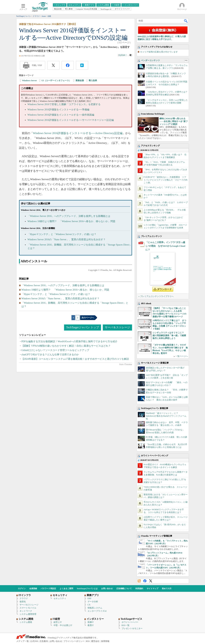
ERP (90, 598)
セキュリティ (60, 598)
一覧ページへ (182, 356)
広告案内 (44, 641)
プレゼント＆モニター (132, 628)
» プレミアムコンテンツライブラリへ (156, 296)
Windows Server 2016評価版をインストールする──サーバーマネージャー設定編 (71, 120)
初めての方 (167, 588)
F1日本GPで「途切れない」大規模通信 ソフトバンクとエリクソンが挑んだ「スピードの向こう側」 (166, 180)
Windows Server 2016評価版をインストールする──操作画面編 (61, 115)
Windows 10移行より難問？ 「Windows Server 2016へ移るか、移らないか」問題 (71, 221)
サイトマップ (152, 588)
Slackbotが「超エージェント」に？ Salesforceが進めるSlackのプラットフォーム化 (166, 416)
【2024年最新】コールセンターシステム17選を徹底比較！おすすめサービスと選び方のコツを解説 (75, 359)
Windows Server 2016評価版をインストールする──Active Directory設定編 (78, 133)
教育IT (91, 625)
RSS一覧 (126, 625)
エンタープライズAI (97, 611)
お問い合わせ (107, 588)
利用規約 (139, 588)
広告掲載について (124, 588)
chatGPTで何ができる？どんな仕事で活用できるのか (50, 355)
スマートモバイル (28, 608)
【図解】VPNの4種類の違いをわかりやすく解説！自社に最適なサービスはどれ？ (66, 346)
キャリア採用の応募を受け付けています (159, 52)
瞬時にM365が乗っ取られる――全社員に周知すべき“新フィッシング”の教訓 (174, 121)
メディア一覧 (23, 641)
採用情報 (105, 641)
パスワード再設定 (48, 588)
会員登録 (33, 588)
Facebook (145, 581)
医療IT (91, 622)
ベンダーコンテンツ (150, 60)
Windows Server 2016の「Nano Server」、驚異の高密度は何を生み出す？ (67, 239)
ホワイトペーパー (130, 622)
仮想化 (23, 602)
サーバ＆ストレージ (117, 327)
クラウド (24, 598)
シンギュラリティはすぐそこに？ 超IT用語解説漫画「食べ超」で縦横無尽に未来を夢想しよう (169, 335)
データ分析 (93, 602)
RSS (139, 581)
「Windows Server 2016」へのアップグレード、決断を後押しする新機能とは (69, 216)
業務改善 (80, 80)
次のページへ (88, 318)
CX (89, 605)
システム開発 (26, 622)
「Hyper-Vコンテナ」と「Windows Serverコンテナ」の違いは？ (62, 234)
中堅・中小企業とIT (63, 625)
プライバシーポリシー (74, 641)
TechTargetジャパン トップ (82, 327)
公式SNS (34, 641)
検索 (186, 21)
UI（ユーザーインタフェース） (56, 80)
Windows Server (30, 80)
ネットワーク (26, 611)
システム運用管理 (28, 614)
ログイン (22, 588)
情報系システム (95, 608)
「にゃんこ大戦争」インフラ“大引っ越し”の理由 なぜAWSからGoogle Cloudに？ (165, 246)
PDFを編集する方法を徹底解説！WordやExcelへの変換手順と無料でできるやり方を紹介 (69, 341)
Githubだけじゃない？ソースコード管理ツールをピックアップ (55, 350)
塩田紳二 (123, 55)
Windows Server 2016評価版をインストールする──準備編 (58, 110)
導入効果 (93, 80)
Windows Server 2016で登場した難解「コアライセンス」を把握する (64, 104)
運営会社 (95, 641)
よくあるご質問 (66, 588)
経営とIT (58, 622)
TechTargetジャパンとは (87, 588)
